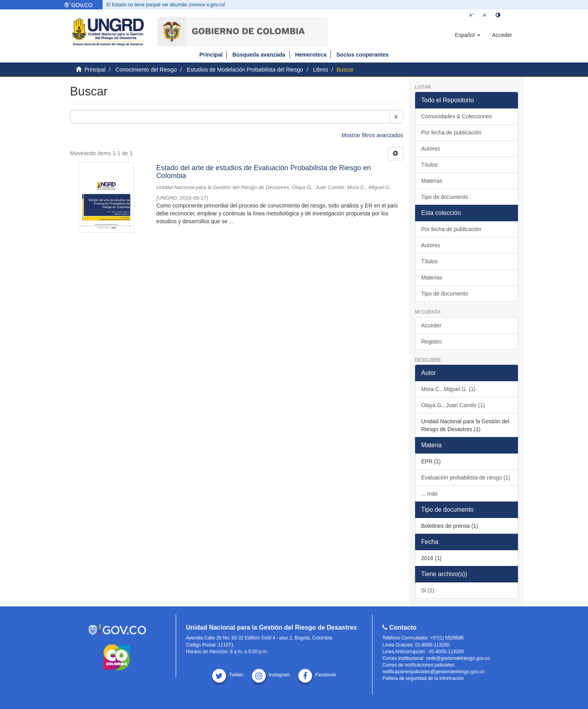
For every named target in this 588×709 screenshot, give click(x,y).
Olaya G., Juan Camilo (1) (453, 405)
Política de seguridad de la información (423, 678)
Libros (321, 70)
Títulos (430, 165)
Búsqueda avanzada (259, 55)
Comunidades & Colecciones (457, 116)
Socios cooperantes (363, 55)
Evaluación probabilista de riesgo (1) (466, 478)
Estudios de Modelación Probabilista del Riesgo (245, 70)
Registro (432, 342)
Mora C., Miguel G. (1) (448, 389)
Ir (396, 117)
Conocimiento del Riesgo (146, 70)
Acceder (431, 325)
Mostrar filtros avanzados (372, 135)
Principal (211, 55)
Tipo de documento (445, 197)
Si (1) (428, 590)
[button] (467, 35)
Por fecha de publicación (451, 132)
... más (430, 494)
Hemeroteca (311, 55)
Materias (432, 181)
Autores (431, 149)
